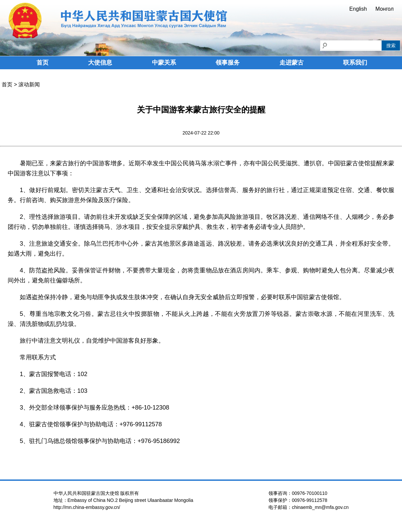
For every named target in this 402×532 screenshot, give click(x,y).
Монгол (384, 9)
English (358, 9)
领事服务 (228, 63)
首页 (43, 63)
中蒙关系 (164, 63)
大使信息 (100, 63)
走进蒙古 (292, 63)
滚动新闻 (29, 84)
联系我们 (355, 63)
